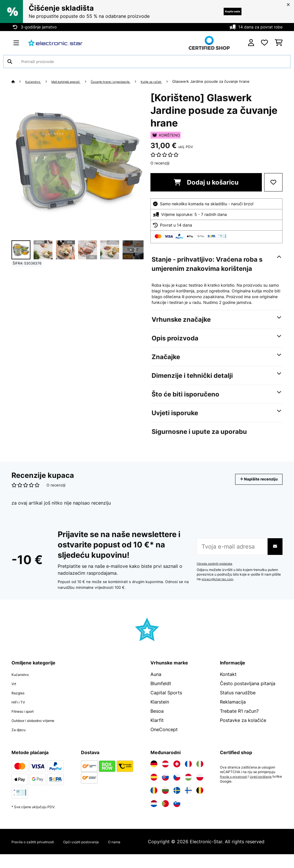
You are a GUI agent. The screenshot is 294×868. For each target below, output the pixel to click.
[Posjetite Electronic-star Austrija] (165, 771)
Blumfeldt (161, 690)
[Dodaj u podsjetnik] (273, 189)
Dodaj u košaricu (206, 189)
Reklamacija (233, 709)
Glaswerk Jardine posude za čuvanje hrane (50, 88)
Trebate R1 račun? (239, 718)
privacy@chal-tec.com (220, 586)
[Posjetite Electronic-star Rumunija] (154, 797)
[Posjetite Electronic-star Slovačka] (165, 784)
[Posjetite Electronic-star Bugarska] (165, 797)
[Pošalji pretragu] (10, 62)
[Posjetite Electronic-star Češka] (177, 784)
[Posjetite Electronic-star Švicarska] (177, 771)
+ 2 (133, 257)
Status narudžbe (238, 700)
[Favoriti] (264, 43)
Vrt (15, 690)
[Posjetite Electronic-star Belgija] (200, 797)
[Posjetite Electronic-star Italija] (200, 771)
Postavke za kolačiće (243, 727)
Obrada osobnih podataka (217, 570)
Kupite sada (225, 11)
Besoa (157, 718)
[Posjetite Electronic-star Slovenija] (177, 810)
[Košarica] (279, 43)
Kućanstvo (36, 81)
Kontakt (228, 681)
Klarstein (160, 709)
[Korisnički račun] (251, 43)
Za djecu (21, 736)
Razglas (20, 700)
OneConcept (164, 736)
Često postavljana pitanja (248, 690)
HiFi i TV (21, 709)
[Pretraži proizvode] (147, 62)
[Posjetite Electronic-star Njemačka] (154, 771)
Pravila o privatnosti (236, 783)
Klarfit (157, 727)
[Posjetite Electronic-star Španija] (154, 784)
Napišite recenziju (252, 486)
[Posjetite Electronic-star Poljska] (200, 784)
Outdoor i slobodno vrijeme (41, 727)
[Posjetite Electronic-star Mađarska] (188, 784)
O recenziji (160, 170)
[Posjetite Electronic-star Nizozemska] (154, 810)
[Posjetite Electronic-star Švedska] (177, 797)
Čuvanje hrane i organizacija (130, 81)
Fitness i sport (27, 718)
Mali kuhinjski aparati (75, 81)
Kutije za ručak (180, 81)
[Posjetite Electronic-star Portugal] (165, 810)
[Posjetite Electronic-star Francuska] (188, 771)
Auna (156, 681)
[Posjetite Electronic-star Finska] (188, 797)
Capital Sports (166, 700)
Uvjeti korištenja (267, 783)
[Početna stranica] (19, 81)
